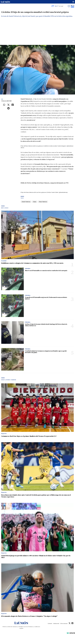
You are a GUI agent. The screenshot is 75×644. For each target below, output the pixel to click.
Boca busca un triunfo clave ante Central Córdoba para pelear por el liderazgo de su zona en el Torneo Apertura (36, 496)
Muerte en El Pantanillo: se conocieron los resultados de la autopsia (46, 271)
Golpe (35, 202)
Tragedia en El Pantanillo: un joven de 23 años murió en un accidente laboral (46, 298)
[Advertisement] (37, 32)
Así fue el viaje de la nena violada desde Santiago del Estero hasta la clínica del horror (46, 325)
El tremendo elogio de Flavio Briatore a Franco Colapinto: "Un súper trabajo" (29, 616)
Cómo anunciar (64, 624)
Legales (21, 628)
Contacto (50, 624)
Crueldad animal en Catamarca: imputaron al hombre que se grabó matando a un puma (46, 352)
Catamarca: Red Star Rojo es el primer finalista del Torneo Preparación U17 (29, 436)
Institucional (56, 624)
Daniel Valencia (26, 202)
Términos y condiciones (34, 627)
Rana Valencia (43, 202)
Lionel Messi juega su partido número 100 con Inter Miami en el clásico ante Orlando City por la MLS (36, 557)
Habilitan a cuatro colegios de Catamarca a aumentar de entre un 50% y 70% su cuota (32, 263)
